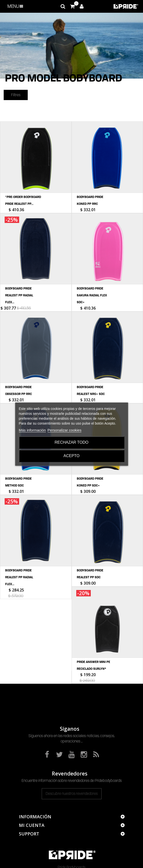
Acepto (72, 456)
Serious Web (100, 862)
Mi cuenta (32, 784)
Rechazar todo (71, 442)
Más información (32, 430)
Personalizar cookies (65, 430)
